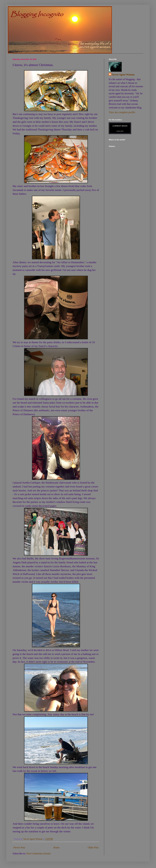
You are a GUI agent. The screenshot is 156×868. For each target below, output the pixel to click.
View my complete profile (122, 112)
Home (56, 847)
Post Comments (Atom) (38, 853)
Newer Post (19, 847)
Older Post (93, 847)
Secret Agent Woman (123, 75)
